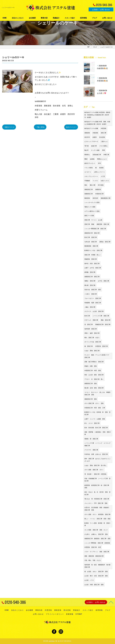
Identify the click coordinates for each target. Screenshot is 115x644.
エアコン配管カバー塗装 (92, 211)
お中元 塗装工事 (104, 281)
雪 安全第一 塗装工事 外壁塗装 (95, 474)
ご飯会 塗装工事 (90, 307)
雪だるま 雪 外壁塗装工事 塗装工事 (97, 499)
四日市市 (87, 137)
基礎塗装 (98, 189)
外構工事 (106, 154)
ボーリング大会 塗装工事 (93, 342)
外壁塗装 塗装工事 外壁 (93, 547)
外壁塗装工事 (99, 194)
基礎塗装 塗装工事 (103, 224)
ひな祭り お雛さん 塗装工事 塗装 (96, 534)
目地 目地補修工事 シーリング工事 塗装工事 (97, 480)
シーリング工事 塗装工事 (101, 316)
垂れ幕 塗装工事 (90, 285)
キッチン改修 (95, 150)
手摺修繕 (87, 181)
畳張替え (87, 154)
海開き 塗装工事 (90, 281)
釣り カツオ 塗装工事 (92, 423)
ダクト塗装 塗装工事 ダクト (94, 470)
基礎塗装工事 (89, 194)
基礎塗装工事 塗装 (91, 383)
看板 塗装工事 (106, 320)
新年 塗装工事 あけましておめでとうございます (97, 460)
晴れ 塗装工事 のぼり (92, 337)
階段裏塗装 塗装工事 (91, 246)
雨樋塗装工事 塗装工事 (103, 324)
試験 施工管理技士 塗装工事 (94, 362)
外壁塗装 (104, 128)
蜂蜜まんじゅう (102, 159)
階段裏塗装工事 (106, 198)
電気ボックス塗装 (90, 207)
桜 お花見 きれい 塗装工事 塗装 (96, 571)
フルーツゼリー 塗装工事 (93, 298)
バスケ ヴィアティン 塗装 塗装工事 (97, 552)
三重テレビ (104, 141)
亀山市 (87, 150)
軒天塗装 (101, 185)
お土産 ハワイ (89, 580)
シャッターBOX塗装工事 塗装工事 (95, 228)
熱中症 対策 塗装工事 (92, 263)
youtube (92, 159)
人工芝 (103, 176)
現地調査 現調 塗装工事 (93, 303)
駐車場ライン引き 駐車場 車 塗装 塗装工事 (97, 413)
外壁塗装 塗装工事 (102, 346)
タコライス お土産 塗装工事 (94, 311)
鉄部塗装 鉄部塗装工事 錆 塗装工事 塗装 (97, 486)
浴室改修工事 (97, 154)
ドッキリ (95, 181)
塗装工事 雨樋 (89, 224)
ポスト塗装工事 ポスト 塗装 (94, 403)
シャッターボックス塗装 (92, 202)
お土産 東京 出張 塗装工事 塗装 (96, 576)
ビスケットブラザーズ (91, 141)
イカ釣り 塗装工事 (91, 294)
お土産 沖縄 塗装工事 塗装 (94, 584)
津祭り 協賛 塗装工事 (92, 333)
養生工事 (93, 185)
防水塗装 (102, 137)
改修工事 (94, 146)
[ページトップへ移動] (111, 602)
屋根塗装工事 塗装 (91, 399)
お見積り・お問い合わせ (101, 9)
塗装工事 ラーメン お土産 (93, 220)
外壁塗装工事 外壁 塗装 (93, 370)
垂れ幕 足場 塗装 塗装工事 (94, 388)
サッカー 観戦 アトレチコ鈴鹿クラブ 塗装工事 (97, 356)
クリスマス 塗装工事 (91, 450)
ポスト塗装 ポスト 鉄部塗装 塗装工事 (97, 514)
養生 (86, 185)
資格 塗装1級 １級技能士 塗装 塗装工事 (98, 433)
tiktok (86, 159)
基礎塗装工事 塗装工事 (92, 276)
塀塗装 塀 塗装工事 (91, 439)
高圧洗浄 (95, 198)
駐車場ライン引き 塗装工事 (93, 250)
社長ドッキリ (105, 181)
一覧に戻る (40, 127)
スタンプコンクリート (91, 176)
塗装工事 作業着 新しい (93, 255)
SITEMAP (79, 614)
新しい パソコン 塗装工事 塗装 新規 (97, 519)
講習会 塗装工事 (105, 242)
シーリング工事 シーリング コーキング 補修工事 (98, 444)
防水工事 (87, 316)
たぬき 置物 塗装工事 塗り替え (95, 465)
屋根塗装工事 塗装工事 (92, 233)
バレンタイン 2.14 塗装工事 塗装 (96, 503)
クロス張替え (103, 146)
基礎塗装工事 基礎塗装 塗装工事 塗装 (97, 538)
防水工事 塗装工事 (91, 237)
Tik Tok (86, 146)
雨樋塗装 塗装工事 (91, 259)
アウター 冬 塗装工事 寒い (94, 379)
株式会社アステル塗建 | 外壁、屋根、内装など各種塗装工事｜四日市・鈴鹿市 (97, 123)
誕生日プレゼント (90, 163)
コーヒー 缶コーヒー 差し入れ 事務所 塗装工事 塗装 (98, 393)
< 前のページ (9, 127)
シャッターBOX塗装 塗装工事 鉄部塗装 (97, 543)
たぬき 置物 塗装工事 (92, 350)
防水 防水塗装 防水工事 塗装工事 (96, 427)
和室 (104, 150)
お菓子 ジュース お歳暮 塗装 (95, 419)
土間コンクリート (100, 172)
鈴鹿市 (95, 137)
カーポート (88, 172)
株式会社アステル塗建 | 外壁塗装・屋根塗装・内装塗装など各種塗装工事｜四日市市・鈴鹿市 (97, 115)
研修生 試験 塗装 (91, 366)
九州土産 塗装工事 (91, 242)
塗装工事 (104, 133)
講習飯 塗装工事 (90, 272)
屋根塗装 (87, 133)
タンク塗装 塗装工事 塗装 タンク (96, 530)
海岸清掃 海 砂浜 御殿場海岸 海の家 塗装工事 (98, 566)
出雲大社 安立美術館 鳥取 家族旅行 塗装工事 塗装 (97, 509)
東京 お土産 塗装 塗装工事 (94, 375)
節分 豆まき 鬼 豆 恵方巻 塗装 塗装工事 (97, 493)
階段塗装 (87, 198)
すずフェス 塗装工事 (91, 320)
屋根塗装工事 (89, 189)
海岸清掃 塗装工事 (91, 329)
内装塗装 (95, 133)
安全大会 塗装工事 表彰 (93, 289)
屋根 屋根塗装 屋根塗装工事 (94, 556)
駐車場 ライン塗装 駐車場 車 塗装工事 (97, 524)
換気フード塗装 (89, 215)
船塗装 (101, 168)
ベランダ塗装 (89, 168)
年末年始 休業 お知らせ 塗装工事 (96, 454)
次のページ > (71, 127)
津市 (99, 163)
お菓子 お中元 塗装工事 (93, 268)
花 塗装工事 (89, 324)
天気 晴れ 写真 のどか (93, 560)
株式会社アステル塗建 (91, 128)
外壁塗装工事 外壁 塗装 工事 (95, 408)
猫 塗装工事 (89, 346)
